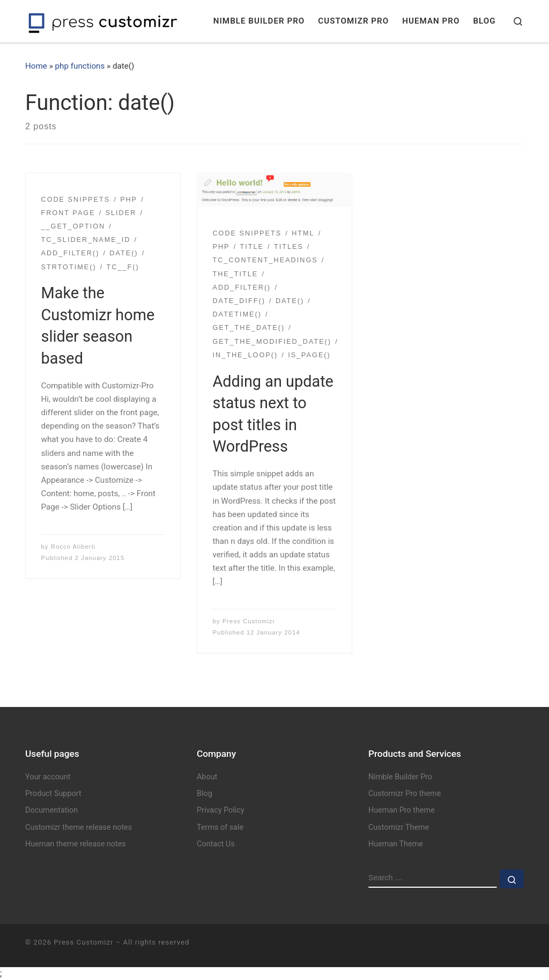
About (207, 777)
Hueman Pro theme (402, 810)
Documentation (51, 810)
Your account (48, 777)
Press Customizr (249, 621)
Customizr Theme (399, 827)
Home (36, 66)
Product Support (53, 794)
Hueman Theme (396, 844)
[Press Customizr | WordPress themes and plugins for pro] (103, 21)
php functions (80, 66)
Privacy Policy (221, 810)
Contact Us (216, 844)
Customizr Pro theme (405, 794)
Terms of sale (220, 827)
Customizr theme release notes (79, 827)
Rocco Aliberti (73, 547)
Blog (205, 794)
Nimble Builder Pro (400, 777)
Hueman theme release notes (76, 844)
